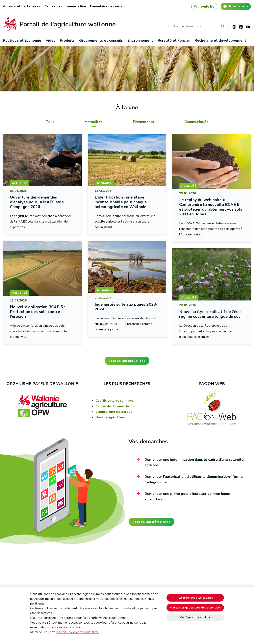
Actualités (94, 122)
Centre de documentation (65, 6)
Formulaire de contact (108, 6)
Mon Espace (236, 6)
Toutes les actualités (127, 361)
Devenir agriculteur (110, 417)
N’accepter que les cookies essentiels (195, 608)
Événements (143, 122)
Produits (67, 40)
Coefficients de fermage (114, 401)
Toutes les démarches (152, 522)
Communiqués (196, 122)
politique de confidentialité (78, 632)
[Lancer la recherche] (224, 27)
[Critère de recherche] (198, 26)
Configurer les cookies (195, 618)
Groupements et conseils (101, 40)
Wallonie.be (204, 7)
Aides (50, 40)
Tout (50, 122)
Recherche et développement (220, 40)
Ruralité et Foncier (174, 40)
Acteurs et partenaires (22, 6)
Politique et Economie (22, 40)
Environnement (140, 40)
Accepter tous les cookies (195, 598)
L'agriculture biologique (114, 412)
